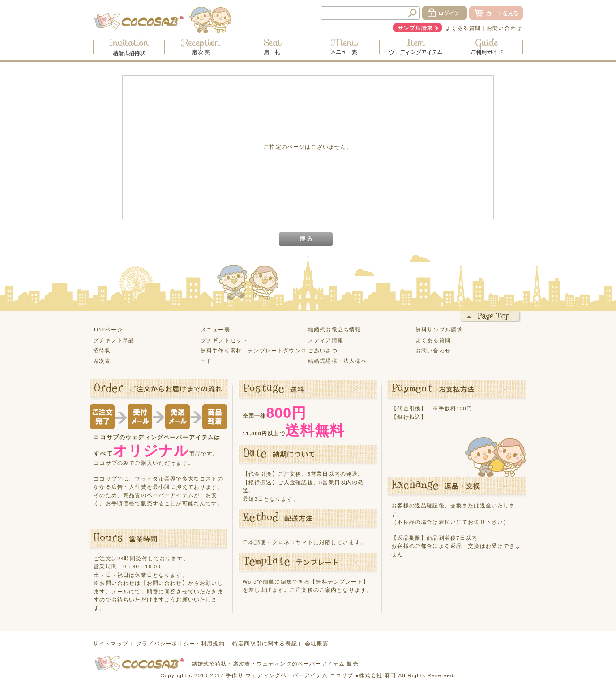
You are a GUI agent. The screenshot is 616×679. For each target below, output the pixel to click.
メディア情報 (326, 340)
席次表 (102, 361)
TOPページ (108, 329)
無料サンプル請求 (439, 329)
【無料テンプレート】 (339, 582)
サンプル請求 (415, 28)
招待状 (102, 350)
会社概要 (317, 643)
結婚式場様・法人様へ (338, 361)
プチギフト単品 (114, 340)
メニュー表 (215, 329)
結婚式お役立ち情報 (334, 329)
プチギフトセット (224, 340)
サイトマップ (111, 643)
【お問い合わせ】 (165, 583)
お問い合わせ (504, 28)
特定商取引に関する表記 (265, 643)
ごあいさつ (323, 350)
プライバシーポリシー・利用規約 (180, 643)
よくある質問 (463, 28)
